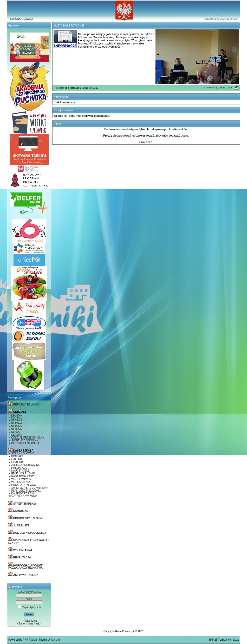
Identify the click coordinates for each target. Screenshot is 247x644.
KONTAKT (17, 456)
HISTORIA (18, 462)
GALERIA (17, 459)
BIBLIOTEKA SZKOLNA (25, 443)
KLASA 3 (17, 420)
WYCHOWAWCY (21, 479)
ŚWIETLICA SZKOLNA (25, 440)
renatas (60, 88)
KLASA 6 (17, 429)
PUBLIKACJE (19, 468)
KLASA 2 (17, 418)
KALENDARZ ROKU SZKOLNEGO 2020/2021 (23, 495)
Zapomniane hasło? (30, 624)
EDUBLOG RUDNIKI (24, 474)
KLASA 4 (17, 423)
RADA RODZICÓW (23, 476)
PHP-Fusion (30, 640)
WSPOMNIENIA (21, 482)
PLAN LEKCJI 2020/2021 (26, 491)
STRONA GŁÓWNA (21, 19)
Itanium (56, 640)
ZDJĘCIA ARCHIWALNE (26, 465)
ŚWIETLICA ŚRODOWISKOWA (30, 488)
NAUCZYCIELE (21, 471)
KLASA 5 (17, 426)
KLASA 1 (17, 415)
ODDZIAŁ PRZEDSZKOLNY (28, 438)
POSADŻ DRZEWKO (24, 485)
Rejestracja (30, 621)
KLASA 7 (17, 432)
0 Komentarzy (211, 88)
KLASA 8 (17, 435)
